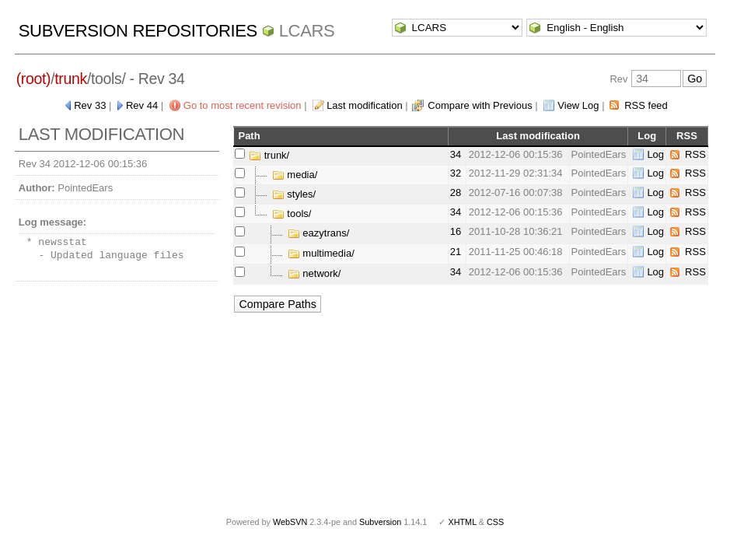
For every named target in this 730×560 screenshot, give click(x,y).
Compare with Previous (480, 105)
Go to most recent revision (243, 105)
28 (456, 192)
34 (456, 154)
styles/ (294, 194)
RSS (695, 154)
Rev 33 (90, 105)
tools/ (292, 213)
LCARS (307, 31)
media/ (295, 175)
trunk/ (269, 155)
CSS (495, 522)
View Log (578, 105)
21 (456, 252)
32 (456, 173)
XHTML (462, 522)
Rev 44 (142, 105)
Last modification (365, 105)
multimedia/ (321, 253)
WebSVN (290, 522)
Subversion (380, 522)
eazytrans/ (319, 233)
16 (456, 231)
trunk (71, 79)
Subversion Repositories (138, 31)
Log (655, 154)
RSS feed (646, 105)
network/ (314, 273)
